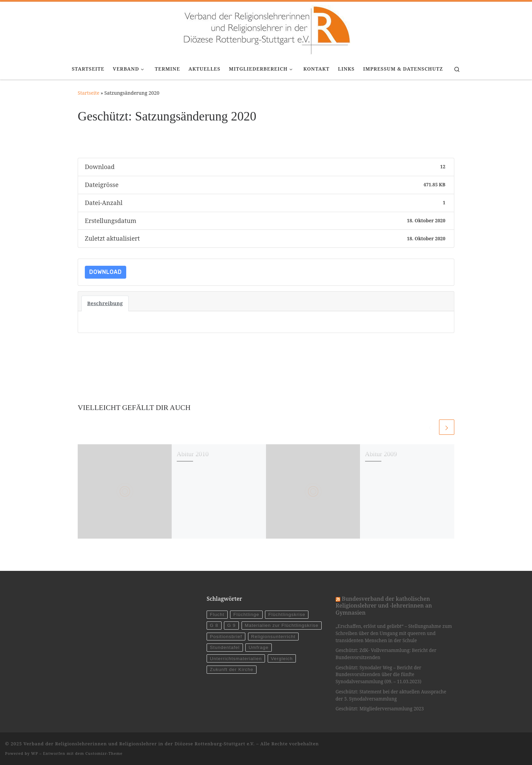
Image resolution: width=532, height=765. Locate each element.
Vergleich (282, 659)
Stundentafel (225, 647)
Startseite (89, 93)
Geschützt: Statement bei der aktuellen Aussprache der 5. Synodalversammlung (391, 695)
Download (106, 272)
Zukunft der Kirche (231, 669)
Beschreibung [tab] (105, 303)
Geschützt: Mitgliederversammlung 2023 (380, 709)
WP (35, 753)
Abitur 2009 (381, 454)
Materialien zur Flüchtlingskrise (281, 625)
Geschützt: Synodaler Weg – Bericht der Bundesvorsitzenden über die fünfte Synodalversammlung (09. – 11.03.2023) (378, 675)
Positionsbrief (226, 637)
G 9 (232, 625)
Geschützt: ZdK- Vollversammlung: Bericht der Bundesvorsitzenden (386, 654)
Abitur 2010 (193, 454)
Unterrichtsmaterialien (236, 659)
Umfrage (259, 647)
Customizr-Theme (104, 753)
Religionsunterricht (273, 637)
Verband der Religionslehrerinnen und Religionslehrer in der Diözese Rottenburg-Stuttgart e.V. (139, 744)
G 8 (214, 625)
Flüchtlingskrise (287, 614)
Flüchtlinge (246, 614)
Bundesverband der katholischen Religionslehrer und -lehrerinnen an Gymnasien (384, 606)
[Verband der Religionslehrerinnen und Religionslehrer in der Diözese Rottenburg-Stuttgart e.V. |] (266, 29)
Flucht (217, 614)
